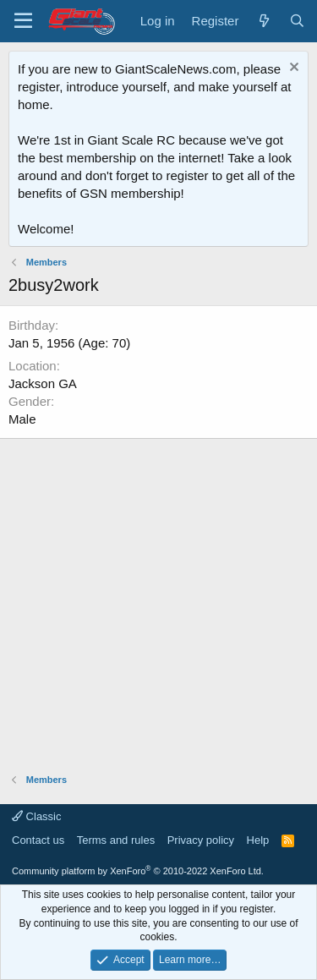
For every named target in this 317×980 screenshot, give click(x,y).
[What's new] (263, 21)
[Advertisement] (158, 597)
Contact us (38, 840)
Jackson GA (43, 383)
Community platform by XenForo (138, 871)
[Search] (297, 21)
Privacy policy (201, 840)
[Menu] (23, 21)
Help (258, 840)
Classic (37, 816)
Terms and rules (116, 840)
